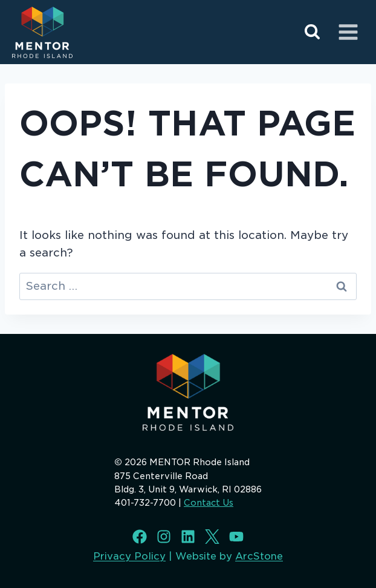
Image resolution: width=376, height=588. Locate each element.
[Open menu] (348, 32)
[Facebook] (140, 537)
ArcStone (259, 556)
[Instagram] (164, 537)
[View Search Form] (312, 32)
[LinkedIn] (188, 537)
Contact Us (209, 503)
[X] (212, 537)
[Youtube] (236, 537)
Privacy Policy (129, 556)
